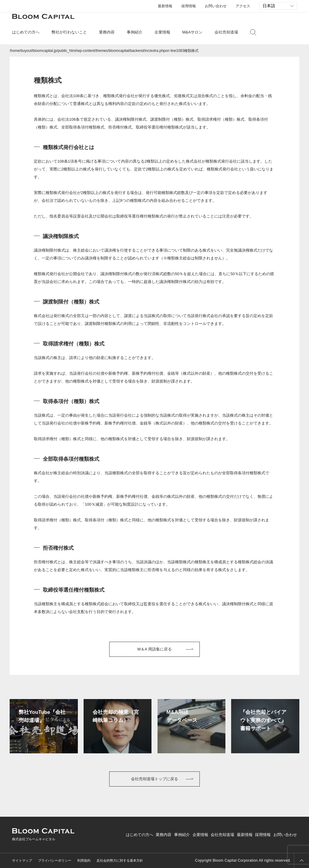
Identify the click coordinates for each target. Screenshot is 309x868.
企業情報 (200, 835)
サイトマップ (22, 860)
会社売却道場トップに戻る (154, 779)
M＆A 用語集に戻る (154, 649)
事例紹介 (135, 32)
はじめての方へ (140, 835)
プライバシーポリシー (55, 860)
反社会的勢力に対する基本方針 (120, 860)
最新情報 (165, 6)
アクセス (243, 6)
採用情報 (189, 6)
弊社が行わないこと (69, 32)
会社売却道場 (226, 32)
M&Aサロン (192, 32)
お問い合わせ (216, 6)
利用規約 (84, 860)
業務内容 (164, 835)
